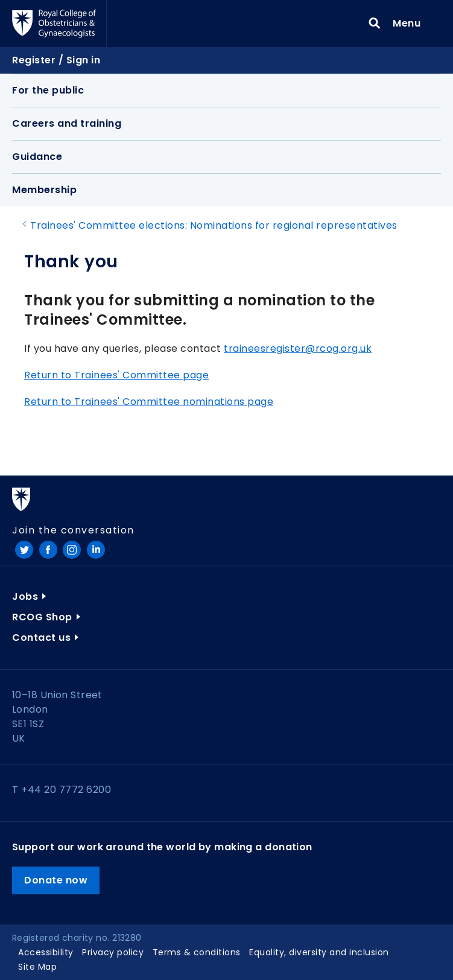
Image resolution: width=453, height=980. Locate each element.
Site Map (37, 967)
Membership (44, 190)
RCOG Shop (42, 617)
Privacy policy (113, 952)
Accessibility (46, 952)
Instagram (72, 550)
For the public (48, 90)
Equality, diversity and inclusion (319, 952)
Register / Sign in (56, 60)
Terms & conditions (197, 952)
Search (375, 24)
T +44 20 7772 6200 (62, 790)
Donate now (56, 880)
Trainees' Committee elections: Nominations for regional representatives (214, 225)
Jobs (25, 597)
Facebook (48, 550)
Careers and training (67, 123)
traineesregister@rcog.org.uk (298, 348)
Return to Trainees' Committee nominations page (149, 402)
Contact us (41, 638)
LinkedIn (96, 550)
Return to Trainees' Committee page (116, 375)
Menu (410, 23)
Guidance (37, 157)
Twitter (24, 550)
